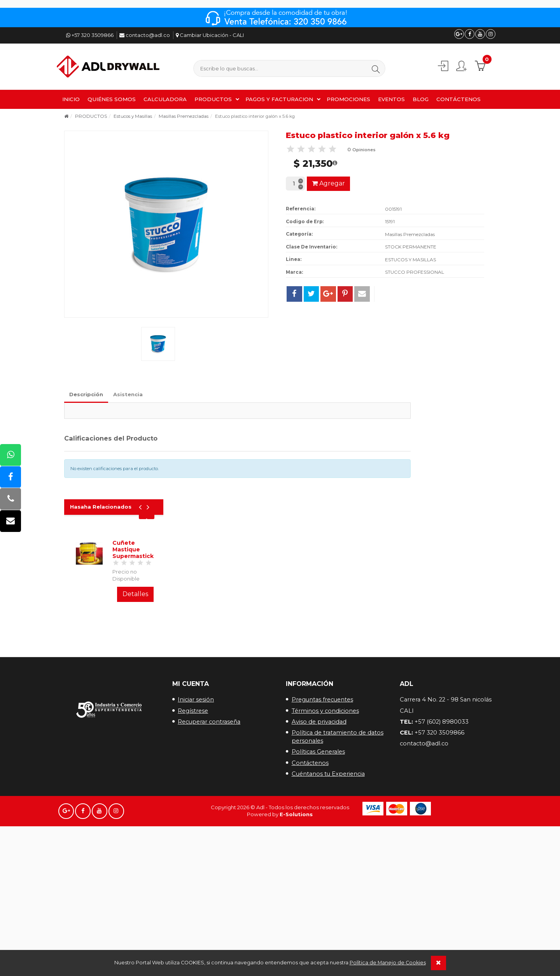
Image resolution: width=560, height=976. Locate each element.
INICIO (71, 98)
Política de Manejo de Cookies (388, 963)
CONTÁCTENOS (458, 98)
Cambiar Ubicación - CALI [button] (210, 35)
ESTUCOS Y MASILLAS (410, 258)
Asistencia (128, 393)
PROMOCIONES (348, 98)
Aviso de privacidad (319, 605)
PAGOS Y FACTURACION (279, 98)
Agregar (328, 182)
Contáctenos (310, 646)
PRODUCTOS (213, 98)
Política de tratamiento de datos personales (338, 620)
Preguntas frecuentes (322, 583)
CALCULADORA (165, 98)
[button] (382, 68)
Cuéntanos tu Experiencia (328, 657)
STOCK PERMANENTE (411, 245)
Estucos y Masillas (133, 115)
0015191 (393, 207)
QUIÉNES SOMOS (112, 98)
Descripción (86, 393)
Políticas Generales (318, 635)
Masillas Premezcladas (184, 115)
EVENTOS (391, 98)
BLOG (421, 98)
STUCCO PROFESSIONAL (415, 270)
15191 (390, 220)
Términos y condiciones (325, 594)
